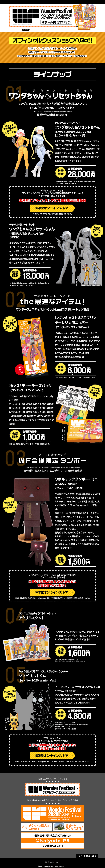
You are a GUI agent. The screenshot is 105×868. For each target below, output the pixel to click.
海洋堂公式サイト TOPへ (52, 862)
